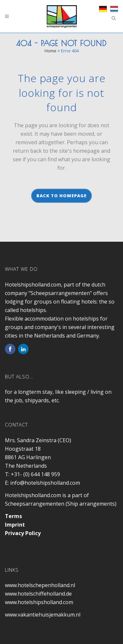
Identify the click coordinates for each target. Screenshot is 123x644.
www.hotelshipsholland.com (39, 602)
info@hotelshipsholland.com (45, 483)
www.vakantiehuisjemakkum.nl (43, 615)
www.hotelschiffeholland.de (38, 594)
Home (51, 51)
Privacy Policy (23, 533)
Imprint (15, 525)
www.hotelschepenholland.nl (40, 585)
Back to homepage (61, 196)
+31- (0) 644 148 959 (35, 474)
